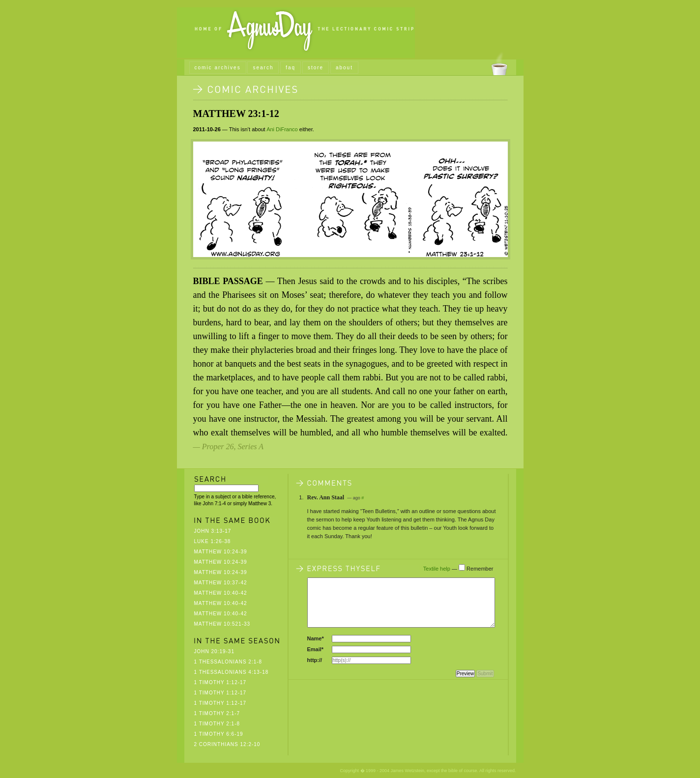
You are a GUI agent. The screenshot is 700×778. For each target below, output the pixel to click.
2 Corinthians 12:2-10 (227, 744)
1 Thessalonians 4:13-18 (232, 672)
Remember (480, 569)
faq (291, 68)
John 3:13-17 (213, 531)
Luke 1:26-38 (213, 541)
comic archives (218, 68)
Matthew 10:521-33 (222, 624)
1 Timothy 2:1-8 (217, 724)
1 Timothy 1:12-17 (220, 682)
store (316, 68)
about (344, 68)
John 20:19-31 (214, 651)
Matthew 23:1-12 (236, 114)
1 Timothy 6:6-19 (219, 734)
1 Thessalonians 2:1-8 (228, 662)
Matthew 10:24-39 (221, 552)
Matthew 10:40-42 (221, 593)
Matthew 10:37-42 (221, 583)
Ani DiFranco (282, 129)
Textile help (437, 569)
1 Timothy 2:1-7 (217, 713)
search (263, 68)
